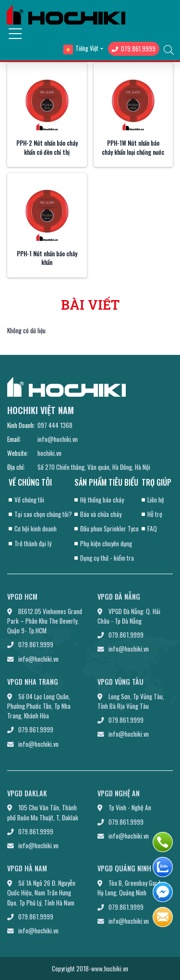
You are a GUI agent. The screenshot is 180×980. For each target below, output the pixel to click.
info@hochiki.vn (58, 439)
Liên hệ (156, 500)
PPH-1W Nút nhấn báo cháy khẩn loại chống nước (133, 148)
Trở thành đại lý (33, 543)
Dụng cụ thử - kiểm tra (107, 558)
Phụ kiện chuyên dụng (106, 543)
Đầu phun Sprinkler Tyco (109, 528)
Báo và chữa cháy (101, 514)
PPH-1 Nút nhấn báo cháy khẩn (47, 258)
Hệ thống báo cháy (102, 500)
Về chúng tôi (29, 500)
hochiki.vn (49, 453)
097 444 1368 (55, 425)
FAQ (152, 528)
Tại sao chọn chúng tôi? (43, 514)
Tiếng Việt (81, 49)
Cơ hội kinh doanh (36, 528)
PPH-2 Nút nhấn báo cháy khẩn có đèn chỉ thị (47, 148)
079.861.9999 (134, 49)
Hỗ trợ (155, 514)
